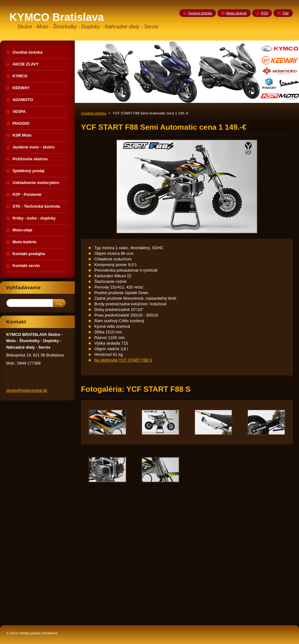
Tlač (285, 13)
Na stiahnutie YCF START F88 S (123, 360)
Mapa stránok (236, 13)
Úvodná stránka (94, 113)
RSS (264, 13)
